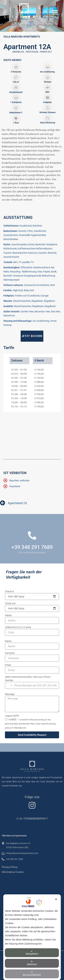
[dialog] (32, 937)
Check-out (10, 603)
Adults (8, 615)
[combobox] (9, 685)
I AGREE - (31, 724)
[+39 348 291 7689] (32, 535)
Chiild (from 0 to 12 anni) (18, 627)
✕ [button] (56, 899)
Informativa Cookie (13, 872)
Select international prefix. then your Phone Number (28, 679)
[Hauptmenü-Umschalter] (55, 12)
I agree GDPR (12, 716)
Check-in (9, 591)
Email (8, 665)
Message (10, 694)
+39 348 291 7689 (32, 547)
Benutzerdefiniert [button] (32, 974)
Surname (10, 653)
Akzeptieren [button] (32, 953)
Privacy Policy (10, 867)
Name (8, 641)
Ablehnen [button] (32, 963)
